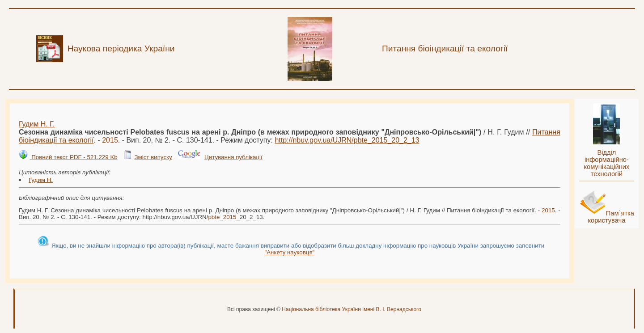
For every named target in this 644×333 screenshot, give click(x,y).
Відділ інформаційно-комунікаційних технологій (606, 163)
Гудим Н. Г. (37, 124)
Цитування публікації (233, 157)
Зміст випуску (153, 157)
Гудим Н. (41, 180)
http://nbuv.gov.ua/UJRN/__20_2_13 (347, 140)
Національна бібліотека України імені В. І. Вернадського (352, 309)
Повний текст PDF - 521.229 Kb (73, 157)
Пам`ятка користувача (611, 217)
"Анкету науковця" (289, 252)
